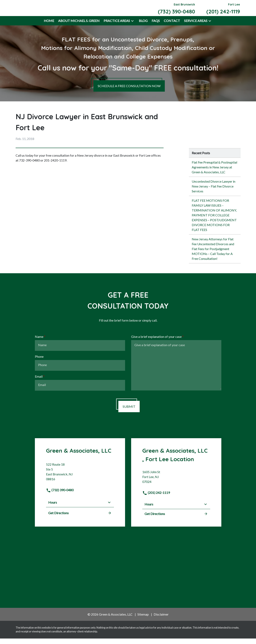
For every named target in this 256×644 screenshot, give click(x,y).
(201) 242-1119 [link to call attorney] (156, 498)
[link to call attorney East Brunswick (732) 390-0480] (176, 11)
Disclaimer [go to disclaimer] (161, 620)
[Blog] (143, 26)
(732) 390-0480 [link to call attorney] (60, 495)
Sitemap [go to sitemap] (143, 620)
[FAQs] (156, 26)
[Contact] (172, 26)
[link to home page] (37, 10)
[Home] (49, 26)
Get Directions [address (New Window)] (80, 518)
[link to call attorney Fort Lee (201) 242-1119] (223, 11)
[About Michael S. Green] (79, 26)
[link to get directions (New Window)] (80, 479)
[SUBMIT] (129, 412)
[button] (132, 26)
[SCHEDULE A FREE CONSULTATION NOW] (129, 92)
